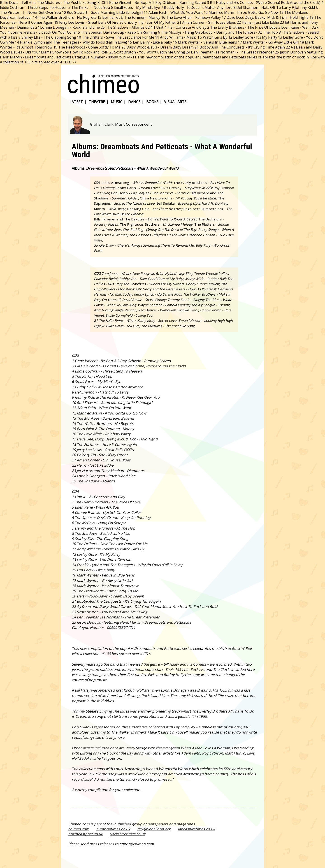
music (117, 102)
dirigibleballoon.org (154, 829)
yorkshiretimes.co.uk (128, 834)
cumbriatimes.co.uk (113, 829)
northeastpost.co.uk (85, 834)
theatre (97, 102)
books (152, 102)
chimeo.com (79, 829)
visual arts (175, 102)
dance (134, 102)
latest (76, 102)
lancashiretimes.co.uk (196, 829)
